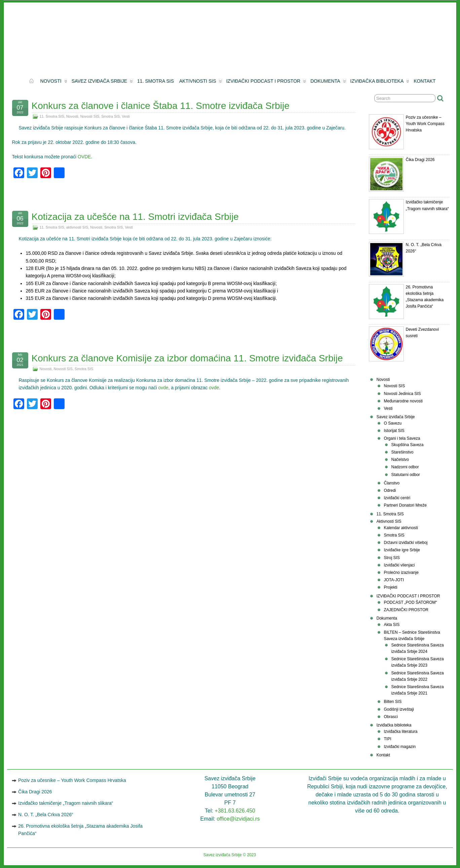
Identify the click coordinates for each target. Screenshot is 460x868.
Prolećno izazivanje (401, 573)
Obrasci (391, 717)
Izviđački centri (397, 498)
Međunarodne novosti (403, 401)
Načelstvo (400, 460)
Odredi (390, 490)
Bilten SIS (393, 702)
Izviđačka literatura (400, 732)
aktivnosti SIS (77, 227)
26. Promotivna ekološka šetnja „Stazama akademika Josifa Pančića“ (80, 830)
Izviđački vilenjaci (399, 565)
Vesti (126, 116)
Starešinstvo (402, 452)
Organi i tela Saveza (402, 438)
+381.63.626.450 (235, 811)
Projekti (390, 587)
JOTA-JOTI (394, 580)
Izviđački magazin (400, 747)
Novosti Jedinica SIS (402, 394)
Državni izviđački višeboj (406, 543)
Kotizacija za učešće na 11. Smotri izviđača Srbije (135, 217)
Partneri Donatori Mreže (405, 505)
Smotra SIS (110, 116)
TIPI (387, 739)
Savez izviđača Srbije (102, 82)
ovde (163, 388)
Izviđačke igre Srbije (402, 550)
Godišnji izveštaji (399, 709)
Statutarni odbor (405, 475)
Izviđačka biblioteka (380, 82)
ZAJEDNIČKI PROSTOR (406, 610)
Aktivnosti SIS (201, 82)
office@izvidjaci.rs (238, 819)
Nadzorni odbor (405, 467)
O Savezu (393, 423)
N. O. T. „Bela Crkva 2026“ (46, 815)
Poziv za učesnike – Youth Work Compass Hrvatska (425, 124)
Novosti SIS (90, 116)
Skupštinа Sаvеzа (407, 445)
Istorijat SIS (394, 431)
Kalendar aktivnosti (401, 528)
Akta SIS (392, 625)
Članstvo (392, 483)
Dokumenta (328, 82)
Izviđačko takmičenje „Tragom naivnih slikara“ (66, 803)
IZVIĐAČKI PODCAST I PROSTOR (266, 82)
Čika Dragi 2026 (420, 160)
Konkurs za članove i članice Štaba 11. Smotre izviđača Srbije (161, 106)
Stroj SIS (392, 558)
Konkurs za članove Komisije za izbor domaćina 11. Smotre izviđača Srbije (187, 358)
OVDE (84, 157)
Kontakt (425, 81)
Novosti (54, 82)
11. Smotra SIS (156, 81)
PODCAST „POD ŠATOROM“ (410, 602)
